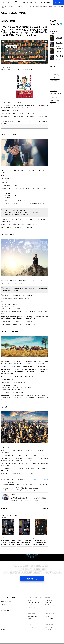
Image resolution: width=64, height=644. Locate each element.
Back (5, 506)
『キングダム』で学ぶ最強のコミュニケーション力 (36, 477)
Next (44, 506)
